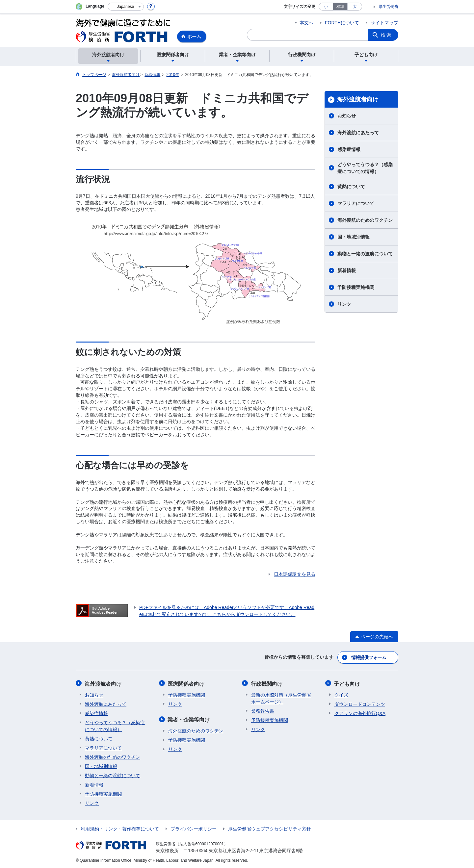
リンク (344, 304)
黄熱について (351, 187)
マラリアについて (356, 203)
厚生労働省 (388, 7)
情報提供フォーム (369, 657)
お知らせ (347, 116)
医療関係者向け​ (187, 683)
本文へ (306, 23)
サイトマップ (384, 23)
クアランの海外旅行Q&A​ (360, 712)
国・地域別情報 (354, 237)
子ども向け (348, 683)
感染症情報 (349, 149)
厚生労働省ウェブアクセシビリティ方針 (270, 828)
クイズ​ (341, 694)
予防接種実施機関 (356, 287)
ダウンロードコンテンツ (360, 703)
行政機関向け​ (267, 683)
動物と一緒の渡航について (365, 254)
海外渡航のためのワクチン (365, 220)
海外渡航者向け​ (358, 99)
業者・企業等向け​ (189, 718)
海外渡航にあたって (358, 133)
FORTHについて (342, 23)
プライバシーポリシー (194, 828)
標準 (340, 7)
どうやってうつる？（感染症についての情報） (365, 168)
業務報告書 (263, 710)
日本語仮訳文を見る (295, 574)
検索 (386, 35)
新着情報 (347, 270)
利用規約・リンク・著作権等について (120, 828)
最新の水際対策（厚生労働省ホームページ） (281, 697)
